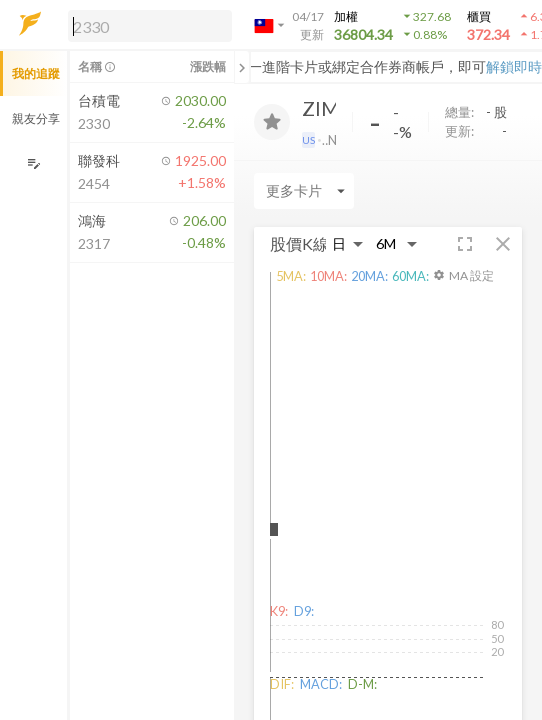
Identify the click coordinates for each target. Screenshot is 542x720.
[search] (150, 26)
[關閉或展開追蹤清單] (242, 67)
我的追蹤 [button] (36, 73)
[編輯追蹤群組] (33, 163)
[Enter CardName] (304, 191)
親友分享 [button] (36, 118)
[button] (146, 25)
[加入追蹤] (272, 122)
